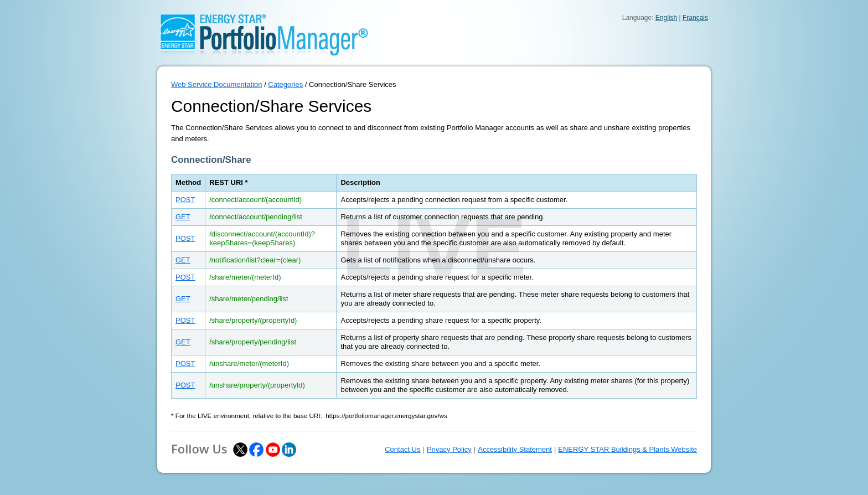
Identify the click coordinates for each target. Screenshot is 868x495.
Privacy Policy (449, 449)
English (666, 18)
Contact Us (402, 449)
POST (185, 200)
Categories (285, 84)
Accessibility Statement (515, 449)
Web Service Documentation (217, 84)
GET (183, 217)
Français (695, 18)
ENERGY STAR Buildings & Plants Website (627, 449)
